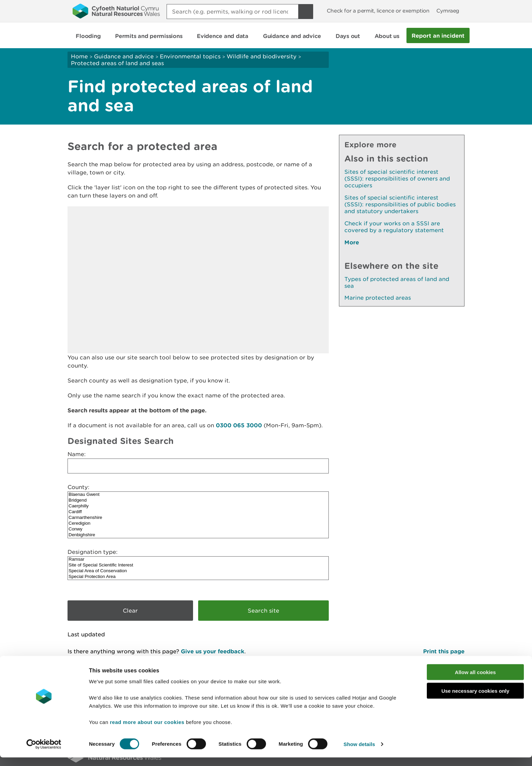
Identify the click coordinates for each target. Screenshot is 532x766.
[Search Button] (306, 12)
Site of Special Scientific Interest (198, 565)
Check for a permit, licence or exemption (378, 11)
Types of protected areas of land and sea (397, 282)
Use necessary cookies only (475, 699)
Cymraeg (448, 11)
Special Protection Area (198, 577)
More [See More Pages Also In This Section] (352, 242)
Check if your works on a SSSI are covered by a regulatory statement (394, 227)
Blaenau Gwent (198, 495)
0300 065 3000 (239, 425)
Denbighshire (198, 535)
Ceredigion (198, 524)
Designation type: (93, 552)
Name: (77, 454)
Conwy (198, 529)
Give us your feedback (213, 651)
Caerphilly (198, 506)
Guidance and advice (124, 56)
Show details (359, 753)
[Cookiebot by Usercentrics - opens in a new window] (44, 753)
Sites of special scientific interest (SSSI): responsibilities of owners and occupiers (397, 179)
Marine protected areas (378, 298)
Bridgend (198, 500)
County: (79, 487)
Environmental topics (190, 56)
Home (79, 56)
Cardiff (198, 512)
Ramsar (198, 559)
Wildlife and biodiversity (262, 56)
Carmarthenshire (198, 518)
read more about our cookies (147, 731)
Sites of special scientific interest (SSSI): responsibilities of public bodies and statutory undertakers (400, 204)
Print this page (444, 651)
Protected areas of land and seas (117, 63)
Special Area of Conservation (198, 571)
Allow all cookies (476, 681)
